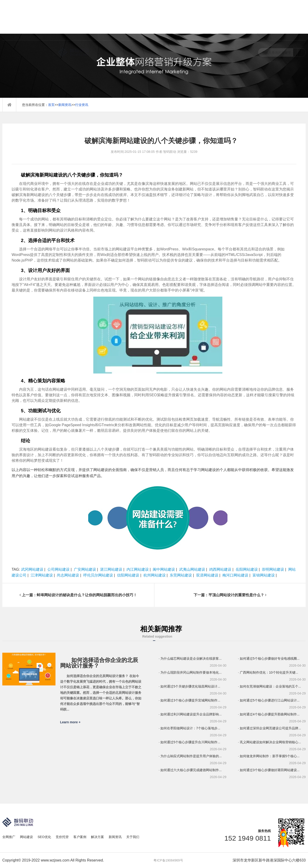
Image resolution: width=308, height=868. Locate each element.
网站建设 (26, 837)
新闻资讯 (65, 105)
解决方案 (97, 837)
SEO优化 (44, 837)
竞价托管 (62, 837)
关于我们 (133, 837)
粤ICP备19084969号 (168, 860)
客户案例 (80, 837)
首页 (51, 105)
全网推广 (9, 837)
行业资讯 (82, 105)
